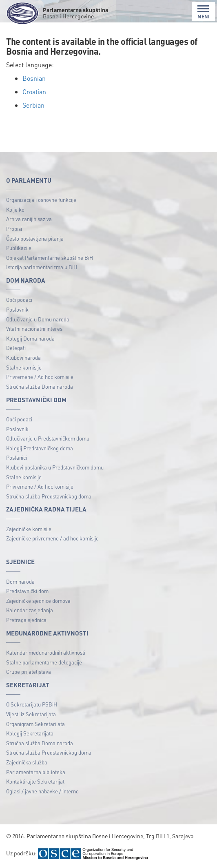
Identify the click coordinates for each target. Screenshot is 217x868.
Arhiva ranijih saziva (29, 219)
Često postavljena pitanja (35, 238)
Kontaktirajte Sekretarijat (35, 781)
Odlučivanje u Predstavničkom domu (48, 438)
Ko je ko (15, 209)
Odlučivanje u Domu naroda (38, 319)
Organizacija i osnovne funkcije (41, 200)
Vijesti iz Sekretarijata (31, 714)
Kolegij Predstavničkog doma (40, 448)
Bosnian (34, 78)
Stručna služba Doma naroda (40, 386)
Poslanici (17, 457)
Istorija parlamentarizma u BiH (42, 267)
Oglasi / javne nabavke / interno (42, 791)
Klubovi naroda (23, 358)
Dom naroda (20, 581)
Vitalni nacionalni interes (34, 329)
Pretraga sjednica (26, 620)
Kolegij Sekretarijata (30, 733)
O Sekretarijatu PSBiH (32, 704)
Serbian (33, 105)
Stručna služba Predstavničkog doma (49, 496)
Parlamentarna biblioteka (36, 772)
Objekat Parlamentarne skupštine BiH (50, 258)
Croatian (34, 92)
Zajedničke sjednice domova (38, 601)
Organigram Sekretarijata (35, 724)
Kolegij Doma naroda (30, 338)
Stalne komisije (24, 367)
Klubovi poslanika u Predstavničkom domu (55, 467)
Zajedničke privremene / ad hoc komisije (52, 538)
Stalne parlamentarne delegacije (44, 662)
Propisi (14, 229)
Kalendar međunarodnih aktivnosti (46, 652)
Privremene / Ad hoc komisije (40, 377)
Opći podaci (19, 300)
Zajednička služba (27, 762)
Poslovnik (17, 309)
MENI (204, 12)
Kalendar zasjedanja (30, 610)
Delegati (16, 348)
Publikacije (19, 248)
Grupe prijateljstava (29, 672)
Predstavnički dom (27, 591)
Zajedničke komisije (29, 529)
